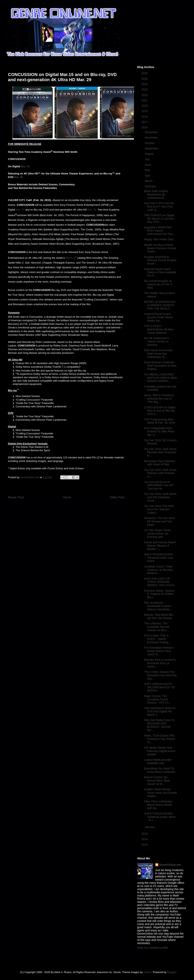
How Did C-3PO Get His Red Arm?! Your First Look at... (159, 207)
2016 (145, 127)
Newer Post (16, 497)
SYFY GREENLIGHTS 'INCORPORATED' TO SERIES (160, 687)
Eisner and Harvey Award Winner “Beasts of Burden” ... (160, 546)
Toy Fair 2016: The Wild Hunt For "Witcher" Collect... (159, 509)
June (148, 165)
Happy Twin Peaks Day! (159, 239)
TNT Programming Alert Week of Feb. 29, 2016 (160, 421)
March (149, 181)
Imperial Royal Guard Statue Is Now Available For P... (160, 272)
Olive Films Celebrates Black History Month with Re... (158, 805)
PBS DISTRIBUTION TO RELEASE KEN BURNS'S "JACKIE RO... (159, 725)
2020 (145, 106)
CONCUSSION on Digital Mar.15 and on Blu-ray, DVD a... (160, 411)
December (151, 132)
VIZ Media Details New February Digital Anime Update (160, 751)
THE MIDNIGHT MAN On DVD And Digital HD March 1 (160, 712)
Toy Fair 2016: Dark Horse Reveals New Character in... (160, 452)
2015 (145, 834)
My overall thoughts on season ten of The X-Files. (159, 284)
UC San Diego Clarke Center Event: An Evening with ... (157, 534)
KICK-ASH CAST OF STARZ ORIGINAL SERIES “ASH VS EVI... (160, 582)
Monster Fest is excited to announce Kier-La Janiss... (160, 663)
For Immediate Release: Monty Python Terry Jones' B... (159, 651)
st (76, 257)
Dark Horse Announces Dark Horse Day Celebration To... (158, 354)
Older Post (117, 497)
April (148, 176)
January (150, 827)
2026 (145, 73)
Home (67, 497)
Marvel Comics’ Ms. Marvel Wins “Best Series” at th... (157, 781)
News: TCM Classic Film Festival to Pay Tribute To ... (159, 739)
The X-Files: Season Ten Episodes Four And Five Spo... (160, 675)
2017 (145, 122)
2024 (145, 84)
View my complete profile (153, 948)
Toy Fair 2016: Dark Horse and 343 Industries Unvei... (160, 497)
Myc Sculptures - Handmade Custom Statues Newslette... (158, 606)
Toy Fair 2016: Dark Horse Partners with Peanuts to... (160, 473)
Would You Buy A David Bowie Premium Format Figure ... (160, 248)
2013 (145, 845)
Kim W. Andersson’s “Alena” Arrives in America (156, 341)
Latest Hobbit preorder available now (158, 761)
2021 (145, 100)
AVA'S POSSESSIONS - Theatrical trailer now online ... (159, 558)
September (152, 148)
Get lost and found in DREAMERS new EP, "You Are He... (159, 485)
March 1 (70, 258)
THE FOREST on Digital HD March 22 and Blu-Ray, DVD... (159, 219)
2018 (145, 117)
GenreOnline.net (170, 865)
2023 (145, 89)
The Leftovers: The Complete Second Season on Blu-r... (157, 627)
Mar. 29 (18, 177)
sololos (147, 972)
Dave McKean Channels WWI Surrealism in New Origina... (160, 366)
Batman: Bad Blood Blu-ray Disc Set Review (159, 616)
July (148, 159)
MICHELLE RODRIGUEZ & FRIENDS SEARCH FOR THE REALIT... (160, 305)
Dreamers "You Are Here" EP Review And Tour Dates (160, 521)
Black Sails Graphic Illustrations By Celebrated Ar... (156, 194)
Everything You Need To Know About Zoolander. (160, 770)
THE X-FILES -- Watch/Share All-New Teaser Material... (159, 329)
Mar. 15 (25, 166)
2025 (145, 79)
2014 (145, 839)
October (150, 143)
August (149, 154)
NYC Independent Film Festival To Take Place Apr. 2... (159, 432)
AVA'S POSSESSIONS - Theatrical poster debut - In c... (160, 817)
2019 (145, 111)
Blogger (172, 972)
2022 (145, 95)
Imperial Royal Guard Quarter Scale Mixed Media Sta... (158, 317)
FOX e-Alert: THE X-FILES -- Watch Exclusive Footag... (157, 639)
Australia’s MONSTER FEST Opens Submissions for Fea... (159, 231)
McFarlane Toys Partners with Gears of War (160, 463)
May (148, 170)
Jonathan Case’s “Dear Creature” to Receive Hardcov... (158, 570)
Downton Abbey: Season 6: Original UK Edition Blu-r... (159, 594)
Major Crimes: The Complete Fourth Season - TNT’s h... (158, 699)
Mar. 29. (92, 210)
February (151, 186)
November (151, 138)
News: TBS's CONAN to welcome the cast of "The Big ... (159, 399)
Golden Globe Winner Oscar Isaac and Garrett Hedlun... (160, 793)
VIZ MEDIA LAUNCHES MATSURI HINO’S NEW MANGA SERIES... (161, 378)
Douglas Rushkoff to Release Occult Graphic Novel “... (160, 260)
